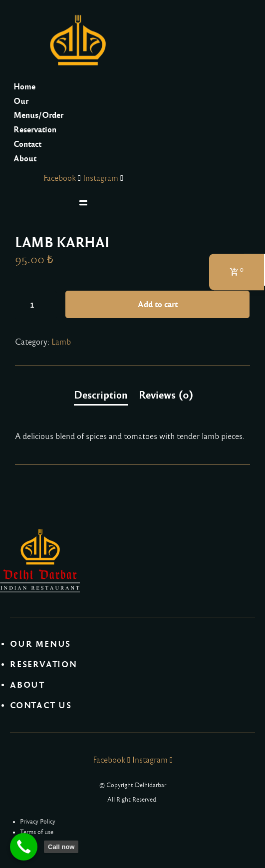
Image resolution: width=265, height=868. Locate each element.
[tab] (101, 396)
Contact (27, 144)
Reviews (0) (166, 395)
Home (24, 87)
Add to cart (158, 304)
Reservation (35, 130)
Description (101, 395)
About (25, 159)
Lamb (61, 342)
